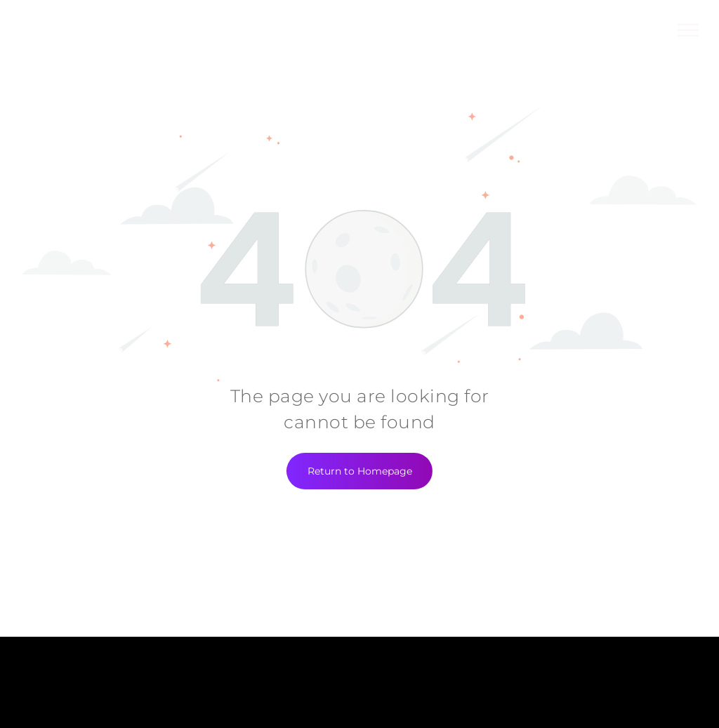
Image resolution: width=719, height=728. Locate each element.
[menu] (688, 30)
